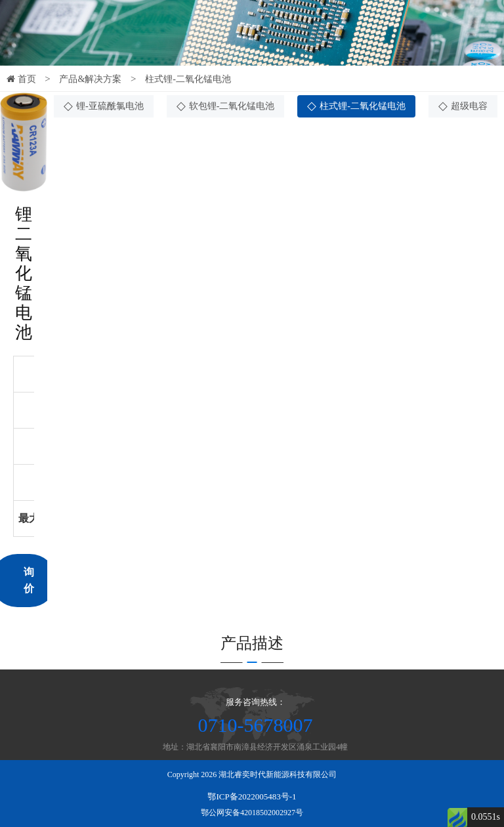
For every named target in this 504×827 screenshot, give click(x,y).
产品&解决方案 (90, 79)
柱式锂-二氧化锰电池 (188, 79)
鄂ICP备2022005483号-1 (252, 796)
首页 (21, 79)
